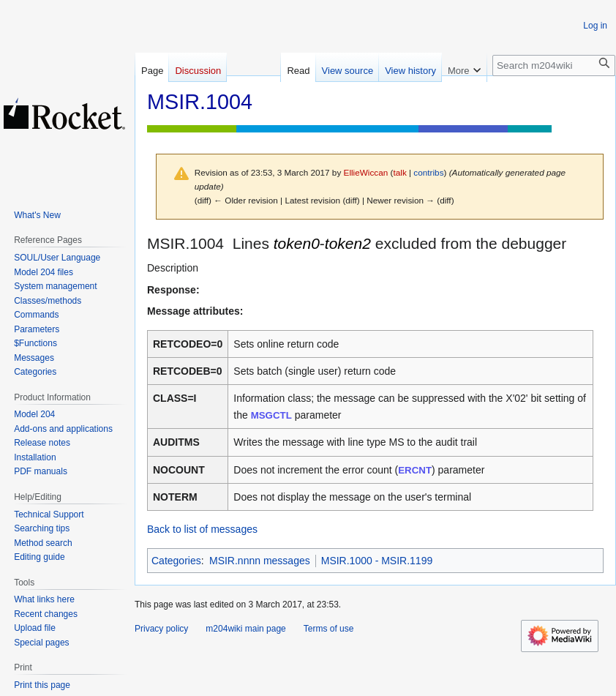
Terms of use (329, 629)
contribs (428, 172)
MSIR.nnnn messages (260, 561)
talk (399, 172)
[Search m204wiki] (554, 66)
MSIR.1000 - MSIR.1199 (377, 561)
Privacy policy (161, 629)
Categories (176, 561)
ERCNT (415, 470)
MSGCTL (271, 415)
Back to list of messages (202, 529)
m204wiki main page (245, 629)
